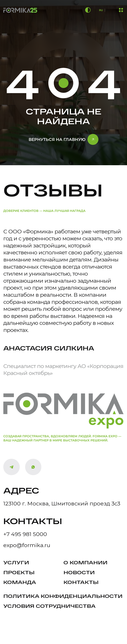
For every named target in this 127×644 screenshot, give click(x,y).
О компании (85, 562)
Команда (20, 582)
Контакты (81, 582)
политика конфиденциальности (63, 596)
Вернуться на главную (57, 139)
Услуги (16, 562)
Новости (79, 572)
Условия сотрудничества (49, 606)
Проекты (19, 572)
